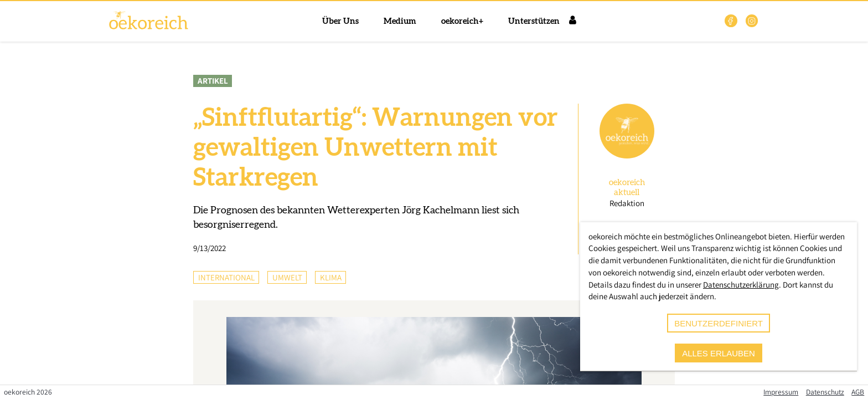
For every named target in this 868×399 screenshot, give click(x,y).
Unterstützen (534, 21)
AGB (858, 392)
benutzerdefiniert (719, 323)
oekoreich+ (462, 21)
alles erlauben (719, 353)
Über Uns (340, 21)
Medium (400, 21)
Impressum (781, 392)
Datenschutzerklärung (741, 285)
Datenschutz (825, 392)
